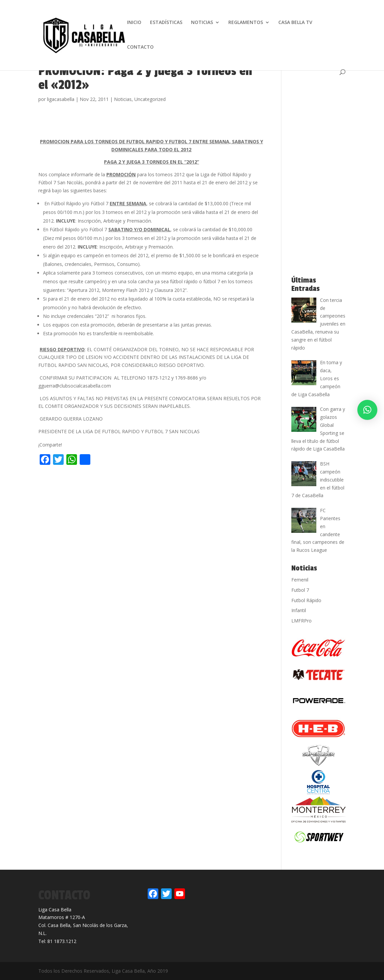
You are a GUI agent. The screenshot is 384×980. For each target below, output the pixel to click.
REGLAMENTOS (246, 23)
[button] (367, 410)
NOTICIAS (202, 23)
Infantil (299, 610)
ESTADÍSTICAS (166, 23)
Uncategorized (150, 99)
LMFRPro (301, 621)
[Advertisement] (116, 482)
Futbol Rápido (306, 600)
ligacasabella (61, 99)
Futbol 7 (300, 590)
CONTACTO (140, 47)
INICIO (134, 23)
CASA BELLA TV (295, 23)
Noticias (123, 99)
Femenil (300, 580)
